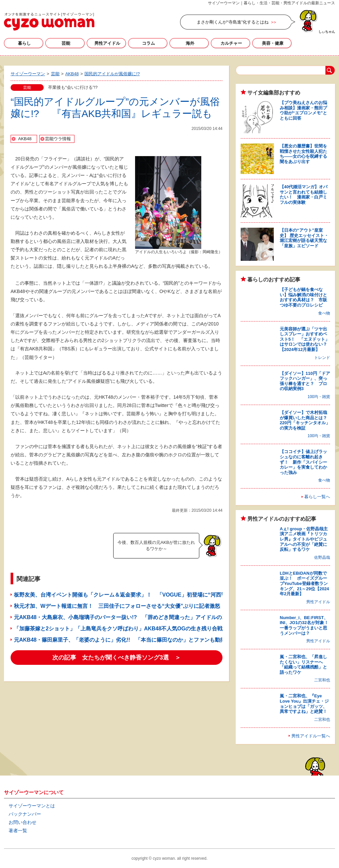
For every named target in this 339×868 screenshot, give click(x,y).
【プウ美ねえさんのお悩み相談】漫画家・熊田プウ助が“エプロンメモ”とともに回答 (303, 110)
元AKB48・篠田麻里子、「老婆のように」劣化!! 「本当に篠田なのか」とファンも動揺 (120, 640)
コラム (148, 43)
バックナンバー (25, 814)
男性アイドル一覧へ (311, 736)
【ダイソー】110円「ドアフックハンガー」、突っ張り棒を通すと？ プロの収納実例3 (305, 381)
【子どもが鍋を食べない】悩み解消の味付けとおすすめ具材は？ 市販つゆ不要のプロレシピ (303, 297)
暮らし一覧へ (317, 497)
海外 (190, 43)
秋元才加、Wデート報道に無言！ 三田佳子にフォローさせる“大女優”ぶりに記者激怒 (117, 606)
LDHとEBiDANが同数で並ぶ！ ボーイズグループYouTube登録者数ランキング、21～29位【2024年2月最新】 (304, 583)
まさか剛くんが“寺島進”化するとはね (233, 22)
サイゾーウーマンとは (32, 806)
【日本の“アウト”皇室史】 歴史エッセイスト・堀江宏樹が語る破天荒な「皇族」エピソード (304, 238)
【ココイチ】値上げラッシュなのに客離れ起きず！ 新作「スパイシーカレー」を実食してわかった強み (303, 462)
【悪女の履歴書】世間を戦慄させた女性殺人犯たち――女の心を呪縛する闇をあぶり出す (303, 154)
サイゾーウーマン (49, 22)
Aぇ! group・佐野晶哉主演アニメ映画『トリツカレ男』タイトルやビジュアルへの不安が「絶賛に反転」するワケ (304, 539)
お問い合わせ (23, 822)
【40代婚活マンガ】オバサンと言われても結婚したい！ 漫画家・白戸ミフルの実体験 (304, 195)
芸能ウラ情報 (58, 139)
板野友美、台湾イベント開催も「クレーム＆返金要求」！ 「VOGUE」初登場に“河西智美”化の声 (132, 595)
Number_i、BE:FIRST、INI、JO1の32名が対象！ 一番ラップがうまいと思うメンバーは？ (306, 625)
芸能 (66, 43)
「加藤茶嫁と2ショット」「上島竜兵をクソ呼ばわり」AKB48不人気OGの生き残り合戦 (118, 629)
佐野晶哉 (322, 557)
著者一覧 (18, 831)
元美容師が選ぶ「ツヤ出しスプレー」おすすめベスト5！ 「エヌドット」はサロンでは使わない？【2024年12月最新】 (305, 339)
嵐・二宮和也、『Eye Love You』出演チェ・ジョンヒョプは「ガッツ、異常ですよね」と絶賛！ (304, 704)
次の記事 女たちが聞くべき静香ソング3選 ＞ (117, 658)
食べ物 (324, 313)
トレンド (322, 358)
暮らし (24, 43)
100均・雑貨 (319, 397)
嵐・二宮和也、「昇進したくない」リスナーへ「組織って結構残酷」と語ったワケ (303, 665)
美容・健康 (273, 43)
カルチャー (231, 43)
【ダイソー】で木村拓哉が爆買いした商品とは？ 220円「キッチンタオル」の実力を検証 (306, 420)
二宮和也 (322, 680)
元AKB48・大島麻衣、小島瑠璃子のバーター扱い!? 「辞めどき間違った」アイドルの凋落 (123, 617)
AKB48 (25, 139)
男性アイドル (107, 43)
